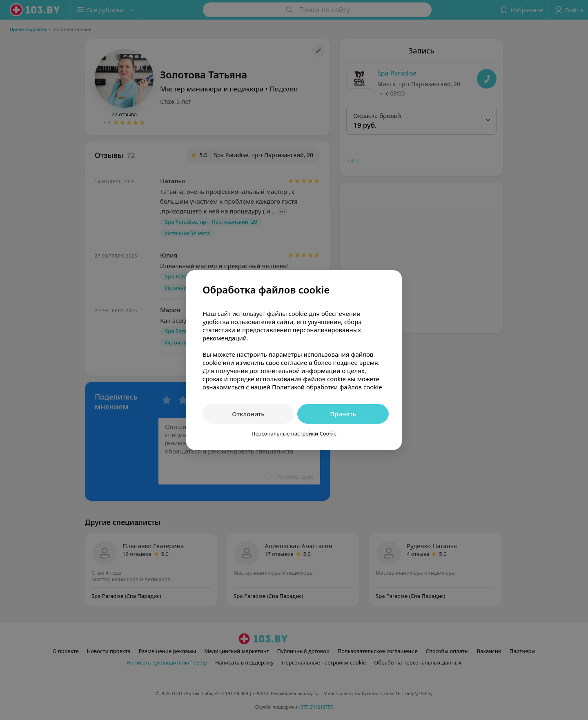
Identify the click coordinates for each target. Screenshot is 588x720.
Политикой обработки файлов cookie (327, 387)
